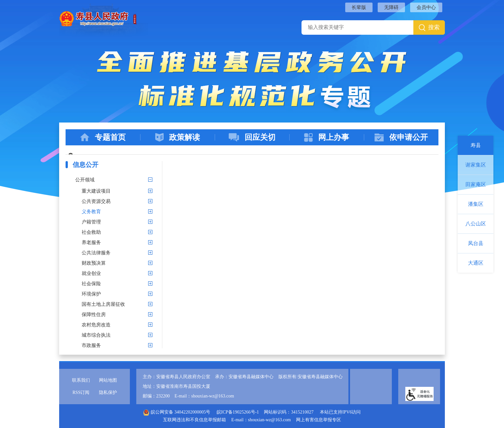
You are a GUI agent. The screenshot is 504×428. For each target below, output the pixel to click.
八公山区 (476, 224)
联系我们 (81, 380)
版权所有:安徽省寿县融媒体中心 (310, 377)
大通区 (476, 263)
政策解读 (178, 137)
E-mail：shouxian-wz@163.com (204, 396)
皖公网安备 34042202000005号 (177, 412)
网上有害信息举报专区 (319, 420)
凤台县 (476, 243)
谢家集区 (476, 165)
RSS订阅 (81, 392)
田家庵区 (476, 184)
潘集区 (476, 204)
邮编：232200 (156, 396)
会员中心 (426, 7)
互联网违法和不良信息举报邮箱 (194, 420)
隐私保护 (108, 392)
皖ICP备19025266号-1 (238, 412)
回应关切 (252, 137)
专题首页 (103, 137)
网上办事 (327, 137)
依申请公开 (401, 137)
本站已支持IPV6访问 (340, 412)
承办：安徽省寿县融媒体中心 (244, 377)
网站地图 (108, 380)
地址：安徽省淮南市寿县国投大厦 (176, 386)
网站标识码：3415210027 (289, 412)
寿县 (476, 145)
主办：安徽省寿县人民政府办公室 (176, 377)
